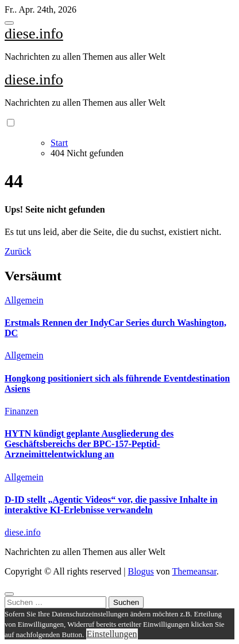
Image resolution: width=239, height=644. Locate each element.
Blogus (140, 571)
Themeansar (194, 571)
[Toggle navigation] (9, 23)
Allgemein (24, 300)
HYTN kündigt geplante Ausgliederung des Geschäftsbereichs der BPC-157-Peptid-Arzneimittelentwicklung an (89, 444)
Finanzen (22, 411)
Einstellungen (112, 634)
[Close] (9, 594)
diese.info (34, 34)
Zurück (18, 251)
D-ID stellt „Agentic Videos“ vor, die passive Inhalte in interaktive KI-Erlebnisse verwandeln (111, 505)
